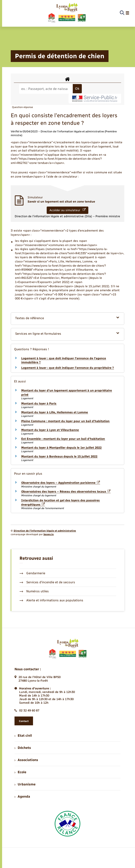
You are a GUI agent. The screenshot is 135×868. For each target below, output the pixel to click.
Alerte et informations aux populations (51, 600)
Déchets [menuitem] (23, 748)
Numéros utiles (34, 591)
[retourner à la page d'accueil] (67, 13)
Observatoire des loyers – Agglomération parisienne (61, 483)
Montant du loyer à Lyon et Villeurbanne (50, 430)
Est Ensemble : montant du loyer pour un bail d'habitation (63, 439)
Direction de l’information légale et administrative (45, 531)
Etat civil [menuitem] (23, 736)
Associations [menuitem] (26, 760)
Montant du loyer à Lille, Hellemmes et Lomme (55, 412)
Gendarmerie (32, 573)
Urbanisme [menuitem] (25, 784)
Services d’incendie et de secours (47, 582)
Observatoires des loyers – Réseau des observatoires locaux (66, 492)
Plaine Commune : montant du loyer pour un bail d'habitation (65, 421)
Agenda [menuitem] (22, 796)
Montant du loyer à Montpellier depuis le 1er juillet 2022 (61, 448)
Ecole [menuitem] (20, 772)
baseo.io (49, 534)
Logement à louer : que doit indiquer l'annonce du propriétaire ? (67, 368)
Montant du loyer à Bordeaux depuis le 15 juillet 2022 (59, 456)
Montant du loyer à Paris (39, 404)
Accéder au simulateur (67, 210)
